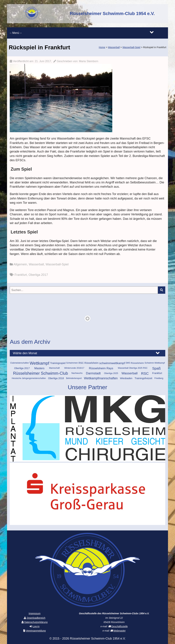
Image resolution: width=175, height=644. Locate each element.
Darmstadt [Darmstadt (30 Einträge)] (93, 373)
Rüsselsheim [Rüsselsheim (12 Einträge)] (137, 363)
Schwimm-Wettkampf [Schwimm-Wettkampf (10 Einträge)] (155, 363)
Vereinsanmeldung (36, 631)
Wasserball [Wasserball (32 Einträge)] (130, 373)
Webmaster (120, 631)
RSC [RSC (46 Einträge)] (145, 373)
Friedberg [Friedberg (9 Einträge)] (159, 378)
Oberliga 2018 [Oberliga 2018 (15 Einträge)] (56, 378)
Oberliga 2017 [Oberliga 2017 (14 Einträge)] (22, 368)
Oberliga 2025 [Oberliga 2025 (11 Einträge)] (111, 373)
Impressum (34, 613)
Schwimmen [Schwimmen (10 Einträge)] (72, 363)
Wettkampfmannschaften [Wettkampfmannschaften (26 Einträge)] (101, 378)
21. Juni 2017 (43, 61)
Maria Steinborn (89, 61)
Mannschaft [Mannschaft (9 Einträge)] (54, 368)
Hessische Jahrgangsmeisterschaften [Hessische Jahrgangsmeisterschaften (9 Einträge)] (29, 378)
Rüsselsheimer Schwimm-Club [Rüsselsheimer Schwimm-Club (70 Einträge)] (41, 373)
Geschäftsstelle (119, 626)
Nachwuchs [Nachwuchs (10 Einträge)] (77, 373)
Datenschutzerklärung (36, 622)
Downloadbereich (36, 618)
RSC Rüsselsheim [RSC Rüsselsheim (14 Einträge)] (88, 363)
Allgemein (20, 264)
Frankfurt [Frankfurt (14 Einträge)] (157, 373)
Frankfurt (21, 275)
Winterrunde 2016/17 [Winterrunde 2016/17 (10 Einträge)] (74, 368)
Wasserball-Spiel (57, 264)
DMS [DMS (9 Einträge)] (128, 363)
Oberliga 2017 (38, 275)
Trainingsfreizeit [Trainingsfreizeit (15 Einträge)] (143, 378)
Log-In (36, 626)
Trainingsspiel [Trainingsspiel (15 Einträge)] (58, 363)
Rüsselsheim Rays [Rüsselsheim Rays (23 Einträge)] (101, 368)
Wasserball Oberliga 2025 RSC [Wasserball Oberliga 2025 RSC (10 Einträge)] (133, 368)
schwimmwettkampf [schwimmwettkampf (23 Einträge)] (112, 363)
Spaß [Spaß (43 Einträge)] (157, 368)
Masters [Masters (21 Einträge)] (39, 368)
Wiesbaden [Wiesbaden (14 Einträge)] (126, 378)
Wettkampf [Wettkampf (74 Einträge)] (39, 363)
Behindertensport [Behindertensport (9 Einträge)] (74, 378)
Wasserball (36, 264)
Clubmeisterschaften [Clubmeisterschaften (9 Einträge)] (20, 363)
